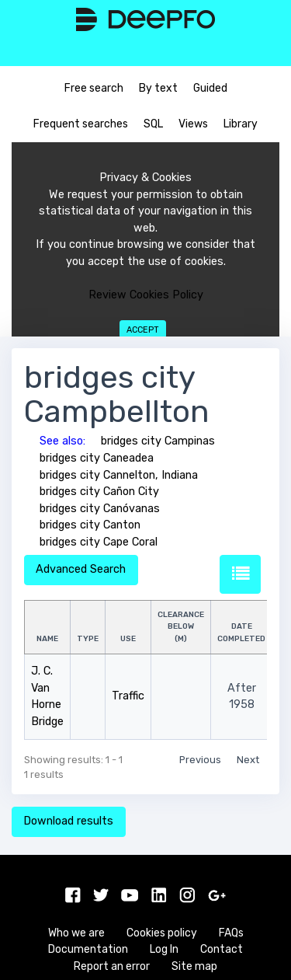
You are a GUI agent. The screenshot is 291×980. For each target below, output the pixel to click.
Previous (200, 760)
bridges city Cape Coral (99, 542)
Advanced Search (81, 569)
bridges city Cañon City (99, 492)
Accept (143, 330)
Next (248, 760)
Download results (68, 821)
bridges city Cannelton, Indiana (119, 475)
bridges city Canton (90, 525)
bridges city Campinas (158, 441)
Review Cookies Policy (146, 295)
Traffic (128, 696)
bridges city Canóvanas (100, 509)
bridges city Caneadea (97, 458)
